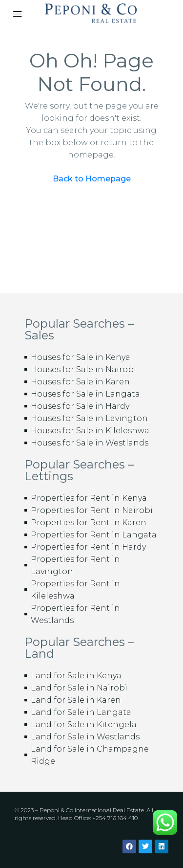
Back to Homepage (92, 179)
